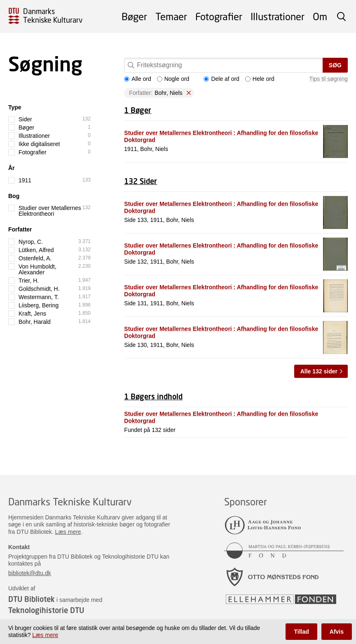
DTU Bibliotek (32, 599)
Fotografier (219, 16)
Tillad (301, 632)
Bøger (134, 16)
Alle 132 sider (319, 371)
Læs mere (68, 532)
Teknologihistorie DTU (46, 610)
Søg (335, 65)
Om (320, 16)
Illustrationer (278, 16)
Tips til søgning (328, 79)
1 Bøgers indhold (153, 396)
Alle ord (137, 79)
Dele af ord (221, 79)
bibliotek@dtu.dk (30, 573)
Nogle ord (173, 79)
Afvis (337, 632)
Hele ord (260, 79)
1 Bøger (138, 110)
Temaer (171, 16)
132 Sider (141, 181)
